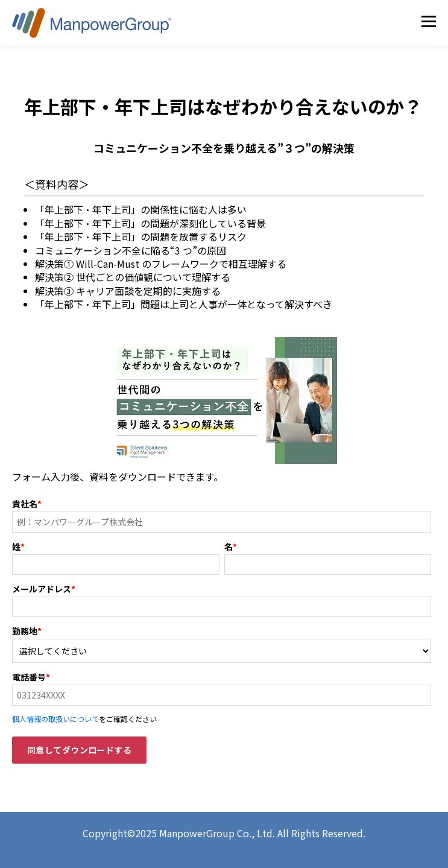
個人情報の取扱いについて (55, 719)
